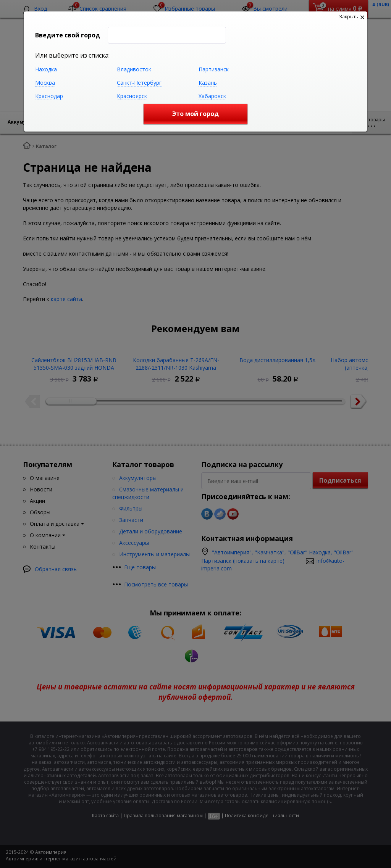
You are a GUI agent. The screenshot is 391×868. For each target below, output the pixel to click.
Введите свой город (68, 35)
